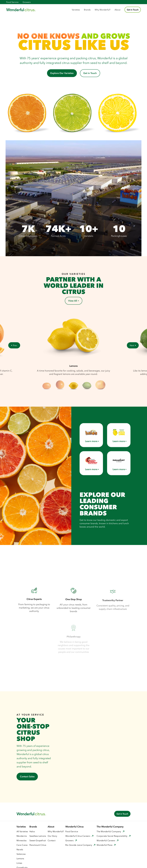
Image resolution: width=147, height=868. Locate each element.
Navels (20, 849)
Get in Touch (133, 10)
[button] (76, 10)
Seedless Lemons (38, 836)
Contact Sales (27, 777)
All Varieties (22, 831)
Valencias (21, 854)
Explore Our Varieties (62, 73)
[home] (21, 10)
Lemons (20, 858)
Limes (19, 863)
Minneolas (22, 840)
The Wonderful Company (109, 831)
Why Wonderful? (103, 10)
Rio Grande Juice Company (79, 845)
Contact (52, 840)
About (117, 10)
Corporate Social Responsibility (112, 836)
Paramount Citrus (38, 845)
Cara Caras (22, 845)
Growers (27, 2)
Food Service (12, 2)
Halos (32, 831)
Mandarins (22, 836)
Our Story (52, 836)
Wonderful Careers (106, 840)
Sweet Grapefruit (38, 840)
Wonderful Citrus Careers (78, 836)
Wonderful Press (105, 845)
